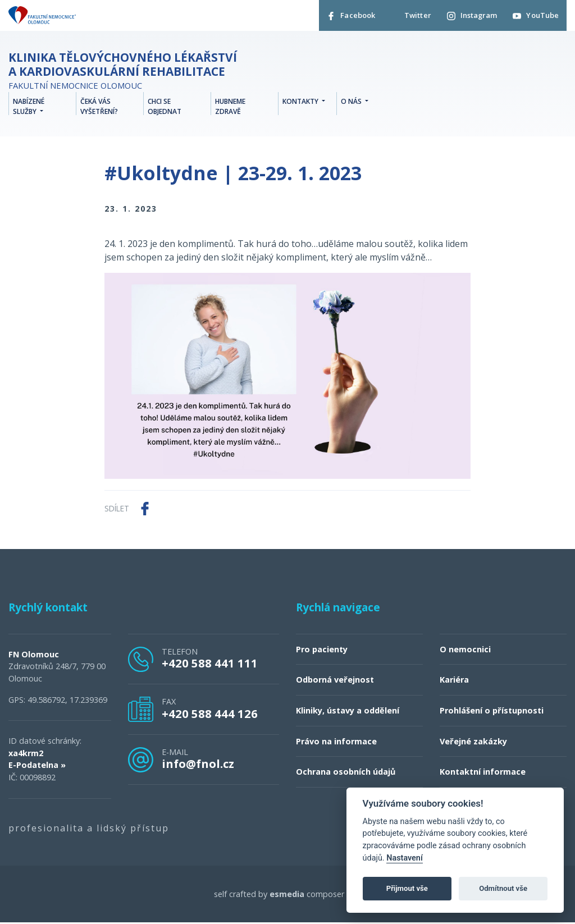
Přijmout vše (407, 888)
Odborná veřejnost (335, 681)
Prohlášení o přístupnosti (492, 712)
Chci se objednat (165, 108)
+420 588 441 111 (210, 664)
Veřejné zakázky (473, 742)
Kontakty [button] (301, 102)
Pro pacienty (322, 650)
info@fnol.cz (198, 765)
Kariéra (454, 681)
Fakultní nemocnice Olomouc (126, 73)
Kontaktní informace (483, 773)
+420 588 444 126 (210, 715)
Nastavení (405, 858)
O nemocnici (465, 650)
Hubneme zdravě (230, 108)
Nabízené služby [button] (29, 108)
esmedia (287, 895)
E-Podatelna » (37, 767)
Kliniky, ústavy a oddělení (348, 712)
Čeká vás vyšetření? (99, 108)
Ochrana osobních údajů (346, 773)
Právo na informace (336, 742)
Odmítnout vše (503, 888)
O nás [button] (352, 102)
